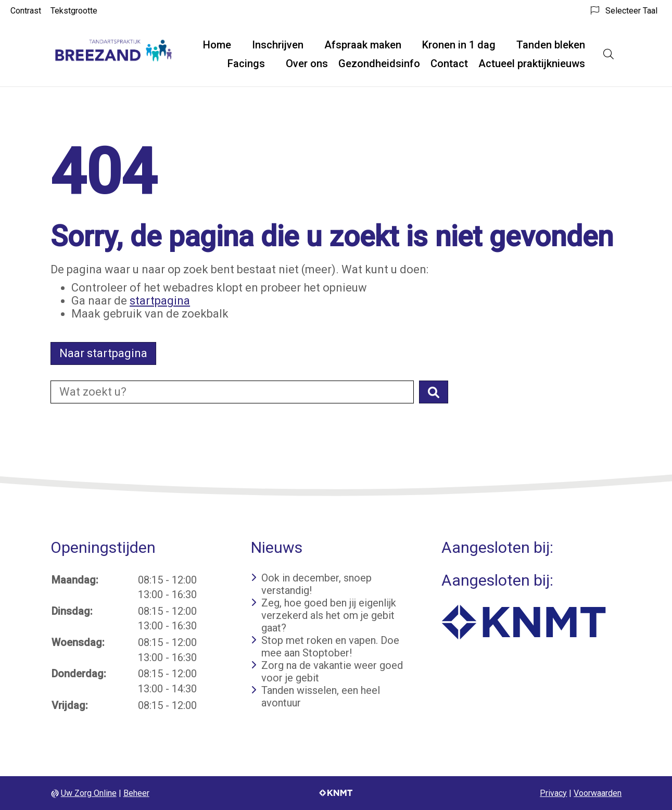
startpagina (160, 301)
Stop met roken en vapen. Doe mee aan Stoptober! (330, 647)
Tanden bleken (551, 45)
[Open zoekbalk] (608, 54)
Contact (449, 64)
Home (217, 45)
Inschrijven (278, 45)
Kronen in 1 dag (459, 45)
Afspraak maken (363, 45)
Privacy (553, 793)
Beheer (136, 793)
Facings (246, 64)
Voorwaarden (598, 793)
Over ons (307, 64)
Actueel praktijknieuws (532, 64)
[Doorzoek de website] (232, 392)
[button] (434, 392)
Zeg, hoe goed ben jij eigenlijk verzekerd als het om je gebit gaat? (329, 615)
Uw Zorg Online (89, 793)
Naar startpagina (103, 353)
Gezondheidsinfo (379, 64)
